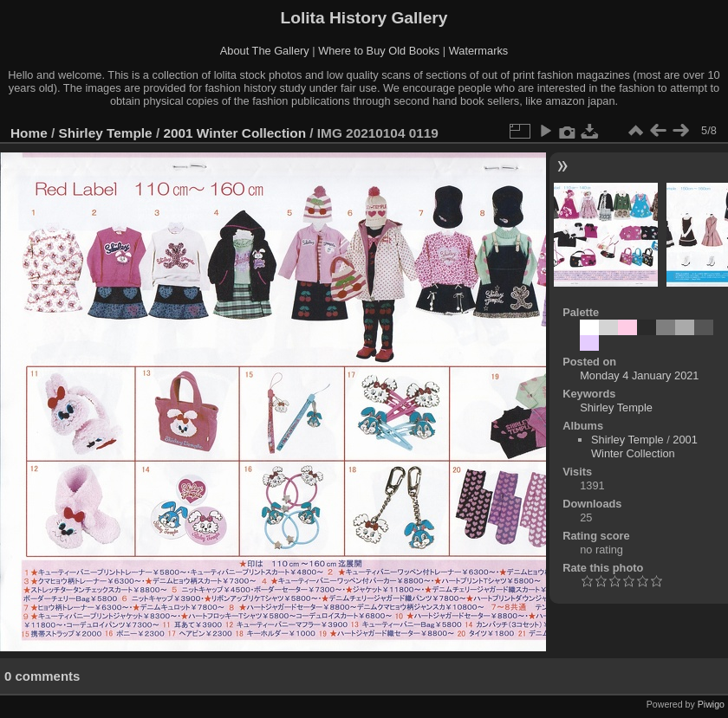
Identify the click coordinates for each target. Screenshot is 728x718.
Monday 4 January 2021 (639, 375)
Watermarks (479, 51)
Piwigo (711, 704)
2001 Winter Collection (234, 133)
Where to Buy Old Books (379, 51)
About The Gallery (265, 51)
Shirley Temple (106, 133)
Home (29, 133)
